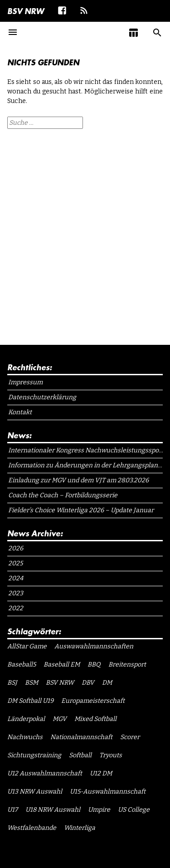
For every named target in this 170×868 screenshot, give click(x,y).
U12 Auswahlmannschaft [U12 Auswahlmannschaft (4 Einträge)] (45, 773)
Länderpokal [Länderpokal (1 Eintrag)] (26, 719)
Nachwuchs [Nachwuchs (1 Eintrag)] (25, 737)
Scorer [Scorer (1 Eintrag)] (130, 737)
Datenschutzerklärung (42, 397)
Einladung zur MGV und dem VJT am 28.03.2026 (78, 480)
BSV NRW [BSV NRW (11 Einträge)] (60, 683)
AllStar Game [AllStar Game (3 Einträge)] (27, 646)
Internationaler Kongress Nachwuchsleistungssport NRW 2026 (86, 450)
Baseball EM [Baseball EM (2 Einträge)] (62, 664)
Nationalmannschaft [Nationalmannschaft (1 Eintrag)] (81, 737)
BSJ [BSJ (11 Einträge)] (12, 683)
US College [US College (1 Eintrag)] (134, 810)
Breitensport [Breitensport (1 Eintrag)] (127, 664)
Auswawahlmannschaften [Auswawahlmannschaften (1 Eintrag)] (94, 646)
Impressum (25, 382)
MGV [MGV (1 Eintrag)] (60, 719)
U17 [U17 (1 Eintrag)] (12, 810)
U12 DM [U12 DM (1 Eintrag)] (101, 773)
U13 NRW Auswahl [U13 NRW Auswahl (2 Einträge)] (35, 792)
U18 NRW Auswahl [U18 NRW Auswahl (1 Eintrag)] (53, 810)
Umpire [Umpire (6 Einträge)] (99, 810)
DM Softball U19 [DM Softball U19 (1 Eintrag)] (30, 701)
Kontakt (20, 412)
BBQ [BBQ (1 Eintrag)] (94, 664)
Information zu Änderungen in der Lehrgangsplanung (86, 465)
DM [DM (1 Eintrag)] (107, 683)
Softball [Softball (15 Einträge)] (80, 755)
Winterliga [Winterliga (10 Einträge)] (80, 828)
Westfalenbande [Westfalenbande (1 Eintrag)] (32, 828)
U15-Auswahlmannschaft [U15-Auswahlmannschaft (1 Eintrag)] (108, 792)
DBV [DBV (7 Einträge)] (88, 683)
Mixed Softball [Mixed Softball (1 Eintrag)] (95, 719)
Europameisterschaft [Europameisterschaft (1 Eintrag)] (93, 701)
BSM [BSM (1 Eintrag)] (32, 683)
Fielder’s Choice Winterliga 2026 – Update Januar (81, 510)
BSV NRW (26, 11)
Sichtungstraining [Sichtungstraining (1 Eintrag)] (34, 755)
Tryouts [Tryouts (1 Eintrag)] (111, 755)
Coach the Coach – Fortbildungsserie (63, 495)
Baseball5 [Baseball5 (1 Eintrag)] (22, 664)
